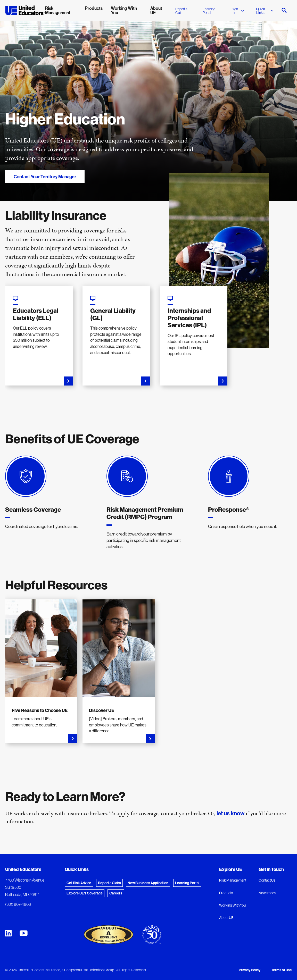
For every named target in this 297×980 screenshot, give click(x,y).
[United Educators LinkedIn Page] (8, 933)
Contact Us (267, 880)
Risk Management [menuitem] (58, 10)
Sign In (238, 11)
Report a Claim (181, 11)
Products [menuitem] (94, 8)
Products (226, 893)
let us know (230, 813)
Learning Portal (209, 11)
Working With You (232, 905)
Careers (116, 893)
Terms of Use (282, 970)
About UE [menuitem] (156, 10)
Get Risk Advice (79, 883)
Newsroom (267, 893)
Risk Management (233, 880)
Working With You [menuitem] (124, 10)
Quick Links (265, 11)
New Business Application (148, 883)
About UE (226, 918)
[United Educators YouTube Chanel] (24, 933)
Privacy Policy (250, 970)
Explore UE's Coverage (85, 893)
